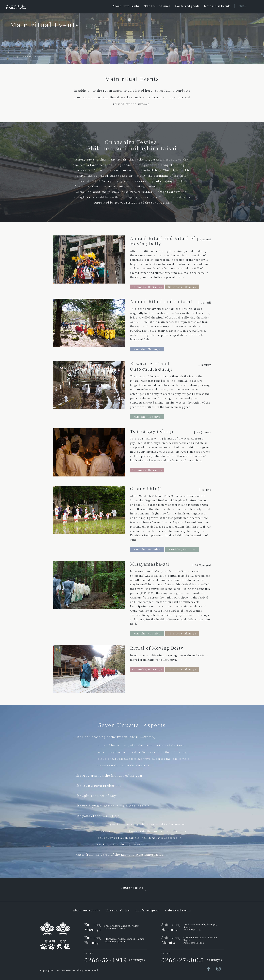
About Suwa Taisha (126, 6)
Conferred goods (187, 6)
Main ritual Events (217, 6)
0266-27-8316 (197, 929)
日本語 (242, 6)
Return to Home (132, 888)
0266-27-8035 (197, 943)
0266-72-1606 (118, 928)
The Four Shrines (157, 6)
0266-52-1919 (118, 941)
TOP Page (15, 56)
